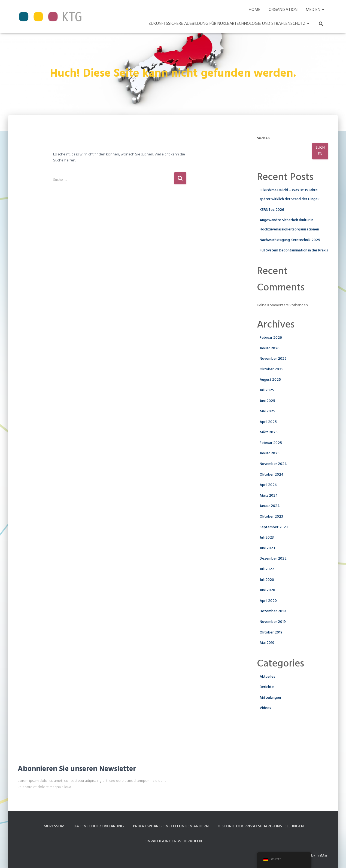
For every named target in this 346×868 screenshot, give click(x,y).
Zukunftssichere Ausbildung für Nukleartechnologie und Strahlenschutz (229, 24)
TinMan (322, 856)
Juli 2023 (267, 538)
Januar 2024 (270, 506)
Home (255, 10)
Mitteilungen (270, 698)
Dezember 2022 (273, 559)
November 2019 (273, 622)
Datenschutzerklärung (96, 826)
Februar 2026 (271, 338)
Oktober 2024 (272, 475)
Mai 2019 (267, 643)
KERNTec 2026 (272, 210)
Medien (315, 10)
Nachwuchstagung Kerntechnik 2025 (290, 240)
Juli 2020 (267, 580)
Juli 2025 (267, 390)
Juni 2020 (267, 590)
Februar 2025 (271, 443)
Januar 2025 (270, 453)
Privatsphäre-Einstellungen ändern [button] (171, 826)
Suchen (263, 139)
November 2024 (273, 464)
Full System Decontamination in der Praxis (294, 250)
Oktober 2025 (271, 369)
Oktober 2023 (271, 517)
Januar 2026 (270, 348)
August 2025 (270, 380)
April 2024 (268, 485)
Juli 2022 (267, 569)
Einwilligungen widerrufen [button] (173, 842)
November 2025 (273, 359)
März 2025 (269, 432)
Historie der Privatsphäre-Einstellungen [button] (263, 826)
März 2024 (269, 496)
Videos (265, 708)
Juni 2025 (267, 401)
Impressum (50, 826)
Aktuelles (267, 677)
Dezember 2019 (273, 611)
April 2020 (268, 601)
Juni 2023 (267, 548)
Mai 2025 (267, 411)
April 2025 (268, 422)
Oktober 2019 (271, 633)
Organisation (283, 10)
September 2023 (274, 527)
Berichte (267, 687)
